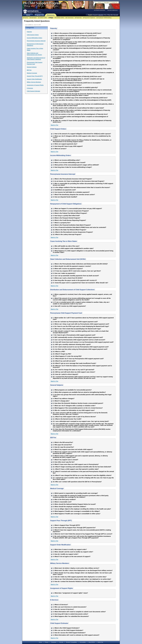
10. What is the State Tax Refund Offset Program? (70, 230)
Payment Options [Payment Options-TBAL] (90, 18)
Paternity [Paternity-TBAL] (79, 18)
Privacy (47, 642)
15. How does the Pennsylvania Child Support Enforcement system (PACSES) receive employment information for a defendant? (82, 430)
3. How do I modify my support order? (66, 554)
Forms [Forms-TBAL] (26, 18)
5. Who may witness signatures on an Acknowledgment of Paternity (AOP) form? (80, 46)
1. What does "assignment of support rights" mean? (70, 593)
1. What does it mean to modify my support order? (70, 549)
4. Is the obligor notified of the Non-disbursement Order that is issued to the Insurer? (81, 187)
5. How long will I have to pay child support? (68, 146)
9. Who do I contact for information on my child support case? (74, 410)
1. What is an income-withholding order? (67, 160)
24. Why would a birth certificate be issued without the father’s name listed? (78, 108)
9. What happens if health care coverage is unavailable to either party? (77, 514)
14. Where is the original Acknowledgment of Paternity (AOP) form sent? (77, 76)
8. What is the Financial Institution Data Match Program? (72, 225)
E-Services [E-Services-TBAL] (70, 18)
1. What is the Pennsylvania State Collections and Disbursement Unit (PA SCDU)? (80, 264)
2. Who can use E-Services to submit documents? (70, 607)
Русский (116, 15)
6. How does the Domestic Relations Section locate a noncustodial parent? (78, 403)
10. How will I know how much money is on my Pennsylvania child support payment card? (83, 342)
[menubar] (100, 10)
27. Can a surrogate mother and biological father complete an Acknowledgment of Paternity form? (80, 117)
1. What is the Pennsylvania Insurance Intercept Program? (72, 179)
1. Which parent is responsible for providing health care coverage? (75, 493)
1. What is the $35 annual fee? (63, 442)
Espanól (95, 15)
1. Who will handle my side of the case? (66, 246)
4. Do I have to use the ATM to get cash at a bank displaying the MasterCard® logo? (81, 326)
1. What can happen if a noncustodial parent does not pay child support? (77, 209)
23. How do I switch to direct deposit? (66, 374)
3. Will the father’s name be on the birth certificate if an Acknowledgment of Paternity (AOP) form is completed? (81, 39)
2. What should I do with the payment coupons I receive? (72, 266)
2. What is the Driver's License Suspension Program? (71, 211)
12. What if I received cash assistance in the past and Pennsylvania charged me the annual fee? (83, 472)
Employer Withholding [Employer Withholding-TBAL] (104, 18)
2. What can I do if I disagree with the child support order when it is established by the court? (82, 137)
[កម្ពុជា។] (101, 15)
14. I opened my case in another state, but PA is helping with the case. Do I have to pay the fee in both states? (83, 479)
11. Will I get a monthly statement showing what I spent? (72, 344)
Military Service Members (34, 82)
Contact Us (114, 2)
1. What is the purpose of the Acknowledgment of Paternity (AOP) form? (77, 33)
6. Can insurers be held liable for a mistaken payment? (71, 192)
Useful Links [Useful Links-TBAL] (43, 18)
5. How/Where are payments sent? (64, 190)
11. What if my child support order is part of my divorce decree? (74, 417)
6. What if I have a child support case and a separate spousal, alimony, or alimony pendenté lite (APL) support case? (80, 457)
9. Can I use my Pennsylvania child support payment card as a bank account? (79, 340)
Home (28, 15)
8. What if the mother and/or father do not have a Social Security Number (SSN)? (80, 54)
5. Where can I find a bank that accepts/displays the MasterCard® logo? (77, 329)
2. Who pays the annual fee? (62, 445)
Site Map (106, 2)
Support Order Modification (34, 79)
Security (61, 642)
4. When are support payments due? (65, 144)
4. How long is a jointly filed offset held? (66, 216)
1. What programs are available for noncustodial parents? (72, 390)
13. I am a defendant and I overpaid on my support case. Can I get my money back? (81, 421)
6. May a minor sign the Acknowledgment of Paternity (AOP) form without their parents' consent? (82, 49)
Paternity (29, 32)
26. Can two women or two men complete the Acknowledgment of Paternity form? (80, 114)
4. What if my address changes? (64, 399)
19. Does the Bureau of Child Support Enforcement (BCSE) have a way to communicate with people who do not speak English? (82, 91)
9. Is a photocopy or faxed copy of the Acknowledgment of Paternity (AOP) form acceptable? (80, 58)
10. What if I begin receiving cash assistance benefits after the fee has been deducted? (82, 467)
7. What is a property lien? (62, 223)
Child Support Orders (33, 35)
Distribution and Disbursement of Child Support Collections (36, 59)
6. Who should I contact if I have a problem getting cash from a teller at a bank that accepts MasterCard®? (81, 332)
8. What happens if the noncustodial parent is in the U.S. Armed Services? (78, 408)
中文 (105, 15)
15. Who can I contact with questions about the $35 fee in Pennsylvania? (77, 482)
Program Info (39, 15)
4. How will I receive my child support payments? (69, 306)
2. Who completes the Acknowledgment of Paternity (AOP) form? (75, 36)
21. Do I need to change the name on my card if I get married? (74, 370)
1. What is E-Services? (60, 605)
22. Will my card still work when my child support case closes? (74, 372)
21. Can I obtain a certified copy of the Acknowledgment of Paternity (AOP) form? (80, 98)
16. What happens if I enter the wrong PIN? (67, 356)
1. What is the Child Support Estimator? (66, 628)
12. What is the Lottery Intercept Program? (67, 234)
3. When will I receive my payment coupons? (68, 269)
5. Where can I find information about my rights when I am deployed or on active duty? (82, 579)
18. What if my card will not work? (64, 361)
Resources (51, 15)
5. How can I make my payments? (64, 273)
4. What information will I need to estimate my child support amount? (76, 635)
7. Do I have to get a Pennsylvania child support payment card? (74, 335)
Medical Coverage (32, 73)
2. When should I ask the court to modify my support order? (73, 552)
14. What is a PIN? (59, 352)
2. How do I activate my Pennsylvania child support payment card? (75, 322)
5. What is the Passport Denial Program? (67, 218)
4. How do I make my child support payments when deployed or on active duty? (80, 577)
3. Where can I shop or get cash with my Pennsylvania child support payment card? (81, 324)
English (90, 15)
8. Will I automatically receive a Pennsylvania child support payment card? (78, 337)
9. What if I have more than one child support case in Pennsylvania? (76, 464)
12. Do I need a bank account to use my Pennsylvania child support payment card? (81, 347)
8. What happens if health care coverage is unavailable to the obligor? (76, 511)
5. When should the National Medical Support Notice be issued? (74, 504)
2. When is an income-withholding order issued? (69, 162)
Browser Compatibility (71, 642)
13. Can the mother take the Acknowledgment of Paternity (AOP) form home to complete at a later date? (83, 73)
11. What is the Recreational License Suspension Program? (73, 232)
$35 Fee (29, 70)
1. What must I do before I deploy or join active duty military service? (76, 568)
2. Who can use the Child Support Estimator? (68, 630)
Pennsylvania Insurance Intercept (36, 41)
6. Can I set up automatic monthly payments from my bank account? (76, 276)
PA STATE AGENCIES (100, 10)
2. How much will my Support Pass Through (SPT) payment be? (74, 528)
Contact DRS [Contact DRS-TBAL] (60, 18)
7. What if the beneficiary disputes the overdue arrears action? (74, 195)
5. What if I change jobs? (61, 401)
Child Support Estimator (33, 91)
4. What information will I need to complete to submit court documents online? (79, 612)
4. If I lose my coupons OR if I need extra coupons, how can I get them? (77, 271)
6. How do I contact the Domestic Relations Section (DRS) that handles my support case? (83, 581)
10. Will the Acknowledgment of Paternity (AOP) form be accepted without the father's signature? (82, 62)
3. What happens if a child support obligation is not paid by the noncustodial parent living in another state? (83, 252)
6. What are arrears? (60, 149)
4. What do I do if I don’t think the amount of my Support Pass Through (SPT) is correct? (83, 534)
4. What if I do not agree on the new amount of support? (72, 557)
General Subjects (32, 67)
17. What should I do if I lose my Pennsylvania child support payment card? (78, 359)
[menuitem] (100, 10)
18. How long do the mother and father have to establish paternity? (75, 87)
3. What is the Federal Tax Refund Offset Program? (70, 213)
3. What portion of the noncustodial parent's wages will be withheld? (76, 165)
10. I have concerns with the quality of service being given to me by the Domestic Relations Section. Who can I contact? (80, 413)
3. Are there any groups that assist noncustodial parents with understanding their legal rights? (82, 395)
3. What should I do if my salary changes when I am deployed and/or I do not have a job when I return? (82, 574)
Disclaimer (54, 642)
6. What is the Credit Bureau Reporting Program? (69, 220)
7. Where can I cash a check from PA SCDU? (68, 278)
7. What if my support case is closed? (66, 460)
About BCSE (92, 642)
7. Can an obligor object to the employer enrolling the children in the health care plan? (82, 509)
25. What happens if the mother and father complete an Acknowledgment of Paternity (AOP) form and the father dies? (82, 111)
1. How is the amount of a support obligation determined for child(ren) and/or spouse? (82, 134)
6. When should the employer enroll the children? (69, 507)
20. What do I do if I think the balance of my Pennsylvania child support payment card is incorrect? (82, 366)
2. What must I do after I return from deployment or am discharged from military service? (83, 570)
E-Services (30, 88)
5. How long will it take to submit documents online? (71, 614)
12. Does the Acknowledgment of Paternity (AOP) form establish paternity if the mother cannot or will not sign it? (82, 69)
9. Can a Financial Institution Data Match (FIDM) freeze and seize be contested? (80, 227)
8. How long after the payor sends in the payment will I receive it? (75, 280)
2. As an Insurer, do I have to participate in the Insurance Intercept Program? (79, 181)
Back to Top (54, 125)
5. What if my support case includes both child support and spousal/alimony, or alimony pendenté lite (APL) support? (82, 453)
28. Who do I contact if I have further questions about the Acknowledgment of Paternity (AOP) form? (82, 121)
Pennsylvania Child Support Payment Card (35, 63)
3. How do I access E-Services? (63, 609)
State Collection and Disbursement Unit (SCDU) (34, 54)
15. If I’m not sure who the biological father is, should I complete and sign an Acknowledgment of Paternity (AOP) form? (79, 80)
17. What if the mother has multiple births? (67, 85)
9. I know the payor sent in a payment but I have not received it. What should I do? (81, 283)
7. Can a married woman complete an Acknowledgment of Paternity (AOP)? (78, 52)
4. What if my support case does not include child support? (73, 449)
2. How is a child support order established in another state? (73, 248)
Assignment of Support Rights (35, 85)
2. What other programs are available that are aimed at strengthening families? (79, 392)
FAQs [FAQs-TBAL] (51, 18)
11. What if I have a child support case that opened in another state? (76, 469)
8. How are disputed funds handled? (65, 197)
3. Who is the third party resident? (64, 499)
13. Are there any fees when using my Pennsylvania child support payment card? (80, 349)
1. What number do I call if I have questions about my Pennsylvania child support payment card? (83, 319)
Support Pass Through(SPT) (35, 76)
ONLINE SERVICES (112, 10)
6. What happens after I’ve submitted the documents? (71, 616)
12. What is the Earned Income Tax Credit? (67, 419)
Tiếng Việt (110, 15)
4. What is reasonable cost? (62, 502)
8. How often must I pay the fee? (64, 462)
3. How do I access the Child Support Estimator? (69, 633)
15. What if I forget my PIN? (62, 354)
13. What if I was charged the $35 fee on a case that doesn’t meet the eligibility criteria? (82, 475)
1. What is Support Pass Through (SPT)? (67, 525)
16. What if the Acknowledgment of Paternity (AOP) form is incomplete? (77, 83)
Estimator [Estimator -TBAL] (34, 18)
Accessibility (83, 642)
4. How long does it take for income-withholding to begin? (72, 167)
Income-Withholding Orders (35, 38)
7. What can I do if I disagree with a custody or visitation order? (74, 406)
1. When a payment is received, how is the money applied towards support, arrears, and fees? (82, 295)
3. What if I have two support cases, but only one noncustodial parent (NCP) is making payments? (82, 531)
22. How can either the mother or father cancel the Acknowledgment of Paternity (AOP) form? (82, 101)
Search (100, 2)
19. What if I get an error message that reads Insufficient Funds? (75, 363)
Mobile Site (100, 642)
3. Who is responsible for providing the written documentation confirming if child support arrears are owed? (83, 184)
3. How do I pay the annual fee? (63, 447)
